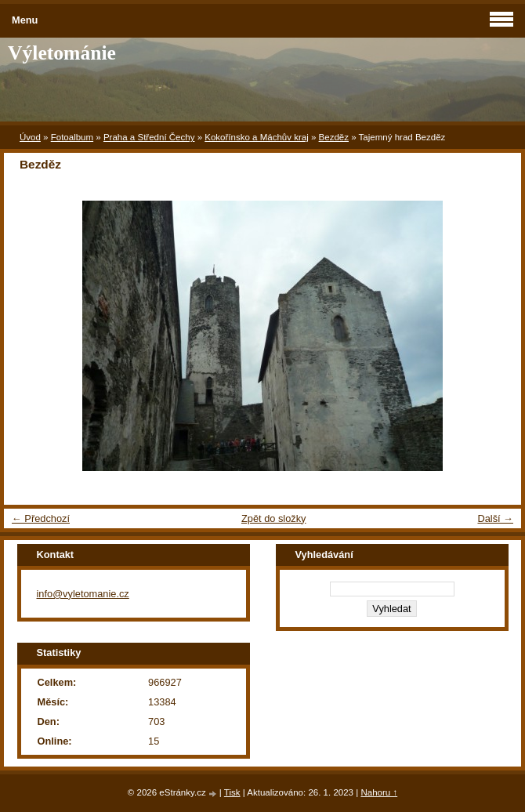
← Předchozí (41, 518)
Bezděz (334, 137)
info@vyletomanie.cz (83, 594)
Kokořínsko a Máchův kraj (257, 137)
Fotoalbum (72, 137)
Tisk (232, 792)
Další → (495, 518)
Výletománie (62, 53)
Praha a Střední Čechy (149, 137)
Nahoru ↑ (379, 792)
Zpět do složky (274, 518)
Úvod (30, 137)
